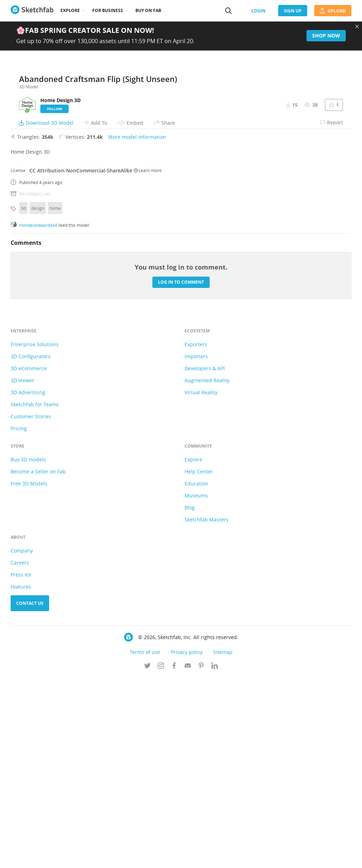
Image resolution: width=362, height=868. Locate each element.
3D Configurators (31, 547)
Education (196, 674)
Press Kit (21, 765)
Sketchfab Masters (206, 710)
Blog (190, 698)
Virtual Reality (201, 583)
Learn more (148, 361)
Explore (70, 10)
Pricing (19, 619)
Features (21, 777)
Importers (196, 547)
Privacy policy (187, 843)
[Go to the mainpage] (32, 11)
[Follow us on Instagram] (161, 857)
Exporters (196, 535)
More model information (137, 328)
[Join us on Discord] (188, 857)
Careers (20, 753)
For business (108, 10)
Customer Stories (31, 607)
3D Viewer (22, 571)
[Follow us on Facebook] (174, 857)
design (38, 399)
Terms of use (145, 843)
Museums (196, 686)
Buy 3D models (28, 650)
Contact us (30, 794)
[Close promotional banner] (357, 26)
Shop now (326, 36)
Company (22, 741)
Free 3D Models (29, 674)
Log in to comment (181, 473)
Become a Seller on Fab (38, 662)
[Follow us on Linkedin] (215, 857)
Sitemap (223, 843)
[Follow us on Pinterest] (201, 857)
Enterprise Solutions (35, 535)
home (55, 399)
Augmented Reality (207, 571)
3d (23, 399)
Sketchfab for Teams (35, 595)
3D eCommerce (29, 559)
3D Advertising (28, 583)
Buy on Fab (148, 10)
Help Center (199, 662)
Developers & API (205, 559)
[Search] (228, 11)
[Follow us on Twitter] (147, 857)
